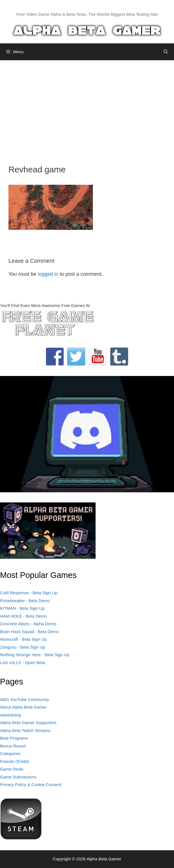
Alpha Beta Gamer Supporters (28, 723)
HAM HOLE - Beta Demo (23, 616)
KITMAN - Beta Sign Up (22, 608)
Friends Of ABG (15, 761)
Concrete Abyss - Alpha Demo (28, 624)
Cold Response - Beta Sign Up (29, 593)
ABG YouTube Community (25, 699)
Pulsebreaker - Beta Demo (25, 601)
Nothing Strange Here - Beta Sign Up (35, 655)
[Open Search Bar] (166, 52)
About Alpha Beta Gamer (23, 707)
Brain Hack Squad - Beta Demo (29, 632)
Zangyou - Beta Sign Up (22, 647)
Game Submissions (18, 777)
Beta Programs (14, 738)
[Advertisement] (87, 108)
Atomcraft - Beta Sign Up (23, 639)
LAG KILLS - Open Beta (22, 663)
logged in (48, 274)
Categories (10, 754)
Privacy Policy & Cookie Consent (31, 784)
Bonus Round (13, 746)
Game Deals (12, 769)
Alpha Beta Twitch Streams (25, 730)
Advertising (10, 715)
